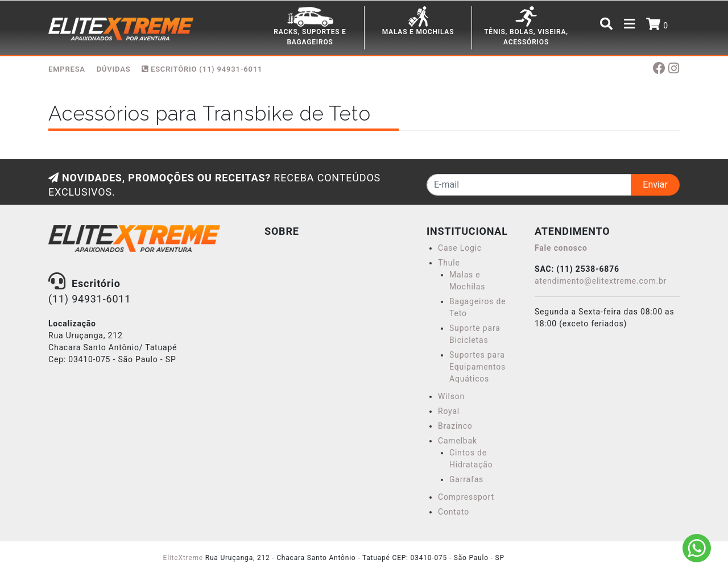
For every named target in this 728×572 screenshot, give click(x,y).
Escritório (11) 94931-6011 (202, 69)
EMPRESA (67, 69)
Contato (454, 512)
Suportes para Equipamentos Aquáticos (477, 367)
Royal (449, 411)
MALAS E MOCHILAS (418, 32)
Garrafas (466, 479)
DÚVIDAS (114, 69)
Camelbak (458, 441)
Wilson (451, 396)
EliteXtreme (183, 558)
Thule (449, 263)
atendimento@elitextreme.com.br (601, 281)
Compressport (466, 497)
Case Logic (460, 248)
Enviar (655, 185)
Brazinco (455, 426)
